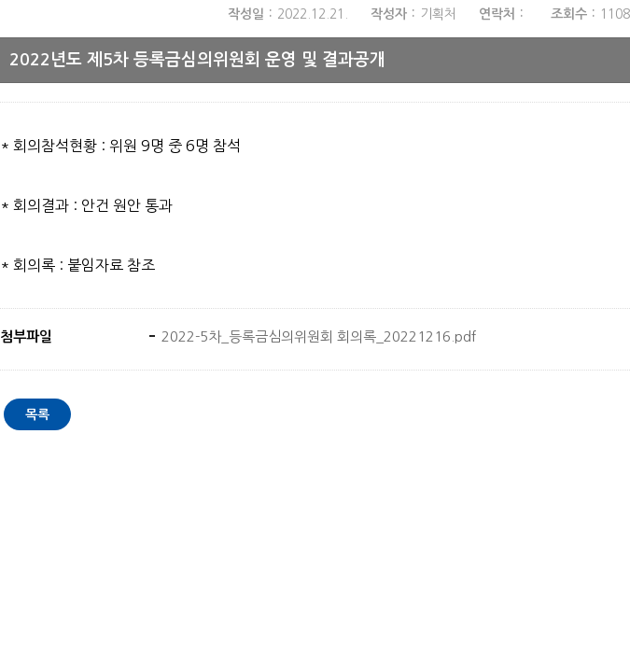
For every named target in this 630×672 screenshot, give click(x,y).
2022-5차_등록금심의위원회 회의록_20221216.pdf (317, 336)
